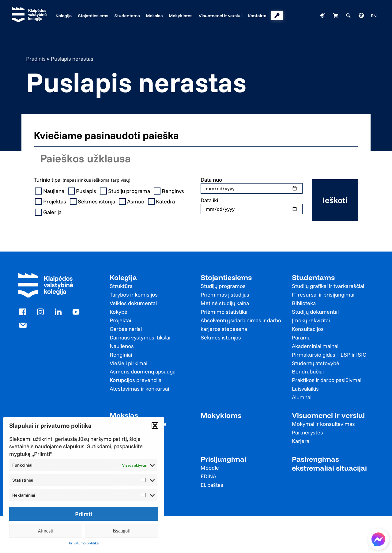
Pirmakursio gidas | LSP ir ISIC (329, 355)
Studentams (313, 277)
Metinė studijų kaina (225, 303)
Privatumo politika (84, 543)
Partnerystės (307, 432)
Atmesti (46, 531)
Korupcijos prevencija (136, 380)
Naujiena (50, 191)
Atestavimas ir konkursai (139, 389)
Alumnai (302, 397)
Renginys (170, 191)
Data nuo (211, 180)
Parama (301, 337)
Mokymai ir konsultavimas (323, 424)
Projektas (51, 202)
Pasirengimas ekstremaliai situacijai (329, 464)
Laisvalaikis (305, 389)
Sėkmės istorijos (221, 337)
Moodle (210, 468)
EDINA (208, 476)
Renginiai (121, 355)
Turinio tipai (82, 180)
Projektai (120, 320)
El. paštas (212, 485)
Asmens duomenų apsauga (143, 371)
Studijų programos (223, 286)
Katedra (162, 202)
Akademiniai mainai (315, 346)
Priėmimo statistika (224, 312)
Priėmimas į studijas (225, 295)
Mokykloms (221, 415)
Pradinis (36, 59)
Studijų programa (126, 191)
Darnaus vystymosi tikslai (140, 337)
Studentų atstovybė (316, 363)
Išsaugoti (121, 531)
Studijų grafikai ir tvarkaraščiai (328, 286)
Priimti (84, 514)
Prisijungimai (223, 459)
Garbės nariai (126, 329)
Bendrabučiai (308, 371)
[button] (155, 426)
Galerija (49, 212)
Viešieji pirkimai (128, 363)
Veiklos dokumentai (133, 303)
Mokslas (124, 415)
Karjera (301, 441)
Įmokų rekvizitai (311, 320)
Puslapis (83, 191)
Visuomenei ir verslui (328, 415)
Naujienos (122, 346)
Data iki (209, 200)
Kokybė (119, 312)
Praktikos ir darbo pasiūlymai (327, 380)
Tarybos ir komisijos (134, 295)
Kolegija (123, 277)
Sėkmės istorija (93, 202)
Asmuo (132, 202)
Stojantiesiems (226, 277)
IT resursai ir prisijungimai (323, 295)
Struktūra (121, 286)
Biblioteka (304, 303)
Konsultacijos (308, 329)
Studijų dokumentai (315, 312)
